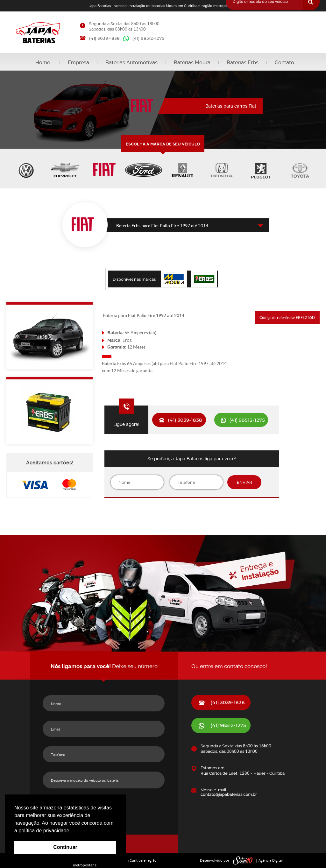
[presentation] (192, 514)
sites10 (243, 861)
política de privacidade (44, 831)
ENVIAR (244, 482)
